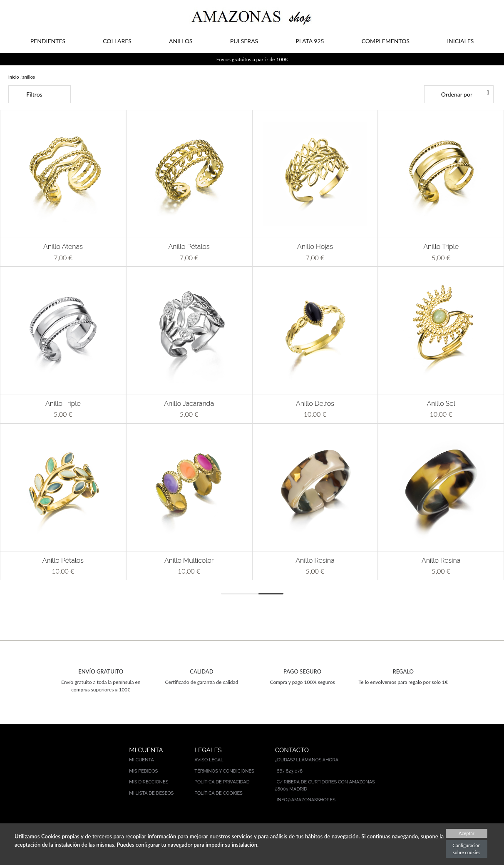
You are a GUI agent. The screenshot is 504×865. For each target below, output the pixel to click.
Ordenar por (457, 94)
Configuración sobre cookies (466, 849)
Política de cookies (218, 793)
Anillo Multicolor (189, 561)
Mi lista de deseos (151, 793)
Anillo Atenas (63, 247)
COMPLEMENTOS (386, 41)
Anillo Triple (441, 247)
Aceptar (467, 833)
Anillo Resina (315, 561)
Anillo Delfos (315, 404)
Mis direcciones (149, 782)
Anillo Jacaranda (189, 404)
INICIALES (460, 41)
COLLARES (117, 41)
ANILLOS (181, 41)
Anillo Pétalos (189, 247)
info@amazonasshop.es (306, 800)
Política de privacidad (222, 782)
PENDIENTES (48, 41)
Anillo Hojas (315, 247)
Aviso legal (209, 760)
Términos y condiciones (224, 771)
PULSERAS (244, 41)
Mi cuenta (142, 760)
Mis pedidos (143, 771)
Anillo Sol (441, 404)
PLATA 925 (310, 41)
